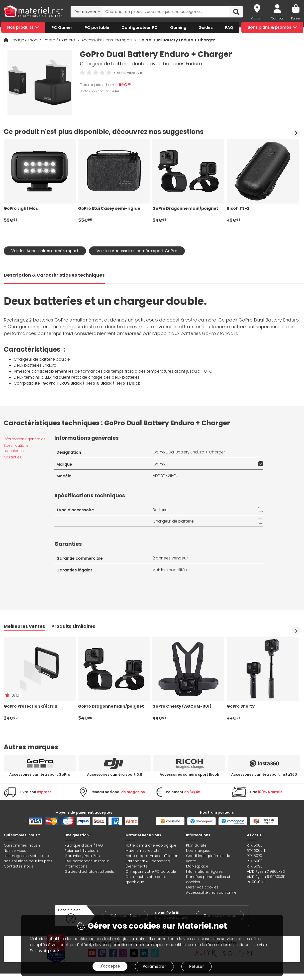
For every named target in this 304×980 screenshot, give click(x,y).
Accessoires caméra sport (107, 40)
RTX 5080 (255, 861)
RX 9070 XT (256, 882)
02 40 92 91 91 (167, 913)
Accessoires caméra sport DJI (115, 774)
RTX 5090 (255, 866)
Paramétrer (154, 966)
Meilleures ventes (24, 626)
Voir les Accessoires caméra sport (45, 251)
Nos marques (198, 851)
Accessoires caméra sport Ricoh (189, 774)
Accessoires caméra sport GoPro (40, 774)
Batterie (160, 510)
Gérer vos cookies (202, 887)
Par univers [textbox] (85, 12)
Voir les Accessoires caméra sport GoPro (137, 251)
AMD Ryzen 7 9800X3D (266, 871)
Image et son (25, 40)
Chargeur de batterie (173, 521)
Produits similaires (73, 626)
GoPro (159, 464)
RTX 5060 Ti (256, 851)
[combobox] (86, 12)
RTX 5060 (255, 845)
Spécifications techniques (16, 448)
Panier (296, 18)
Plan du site (196, 845)
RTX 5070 (254, 856)
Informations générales (25, 439)
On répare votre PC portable (151, 871)
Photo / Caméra (60, 40)
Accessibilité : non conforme (211, 892)
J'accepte (110, 966)
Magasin (257, 18)
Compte (277, 18)
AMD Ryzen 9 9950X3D (266, 877)
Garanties (13, 457)
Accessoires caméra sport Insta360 (264, 774)
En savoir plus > (45, 951)
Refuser (197, 966)
